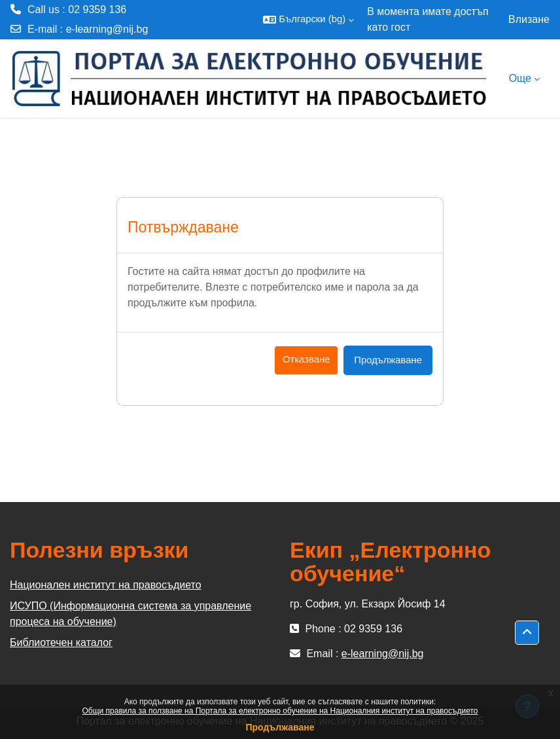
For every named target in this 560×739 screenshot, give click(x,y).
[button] (308, 20)
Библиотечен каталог (61, 642)
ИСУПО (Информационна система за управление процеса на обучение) (131, 614)
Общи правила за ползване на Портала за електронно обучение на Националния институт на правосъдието (280, 711)
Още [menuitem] (520, 78)
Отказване (306, 359)
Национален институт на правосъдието (106, 585)
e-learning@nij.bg (107, 29)
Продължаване (280, 727)
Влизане (529, 19)
